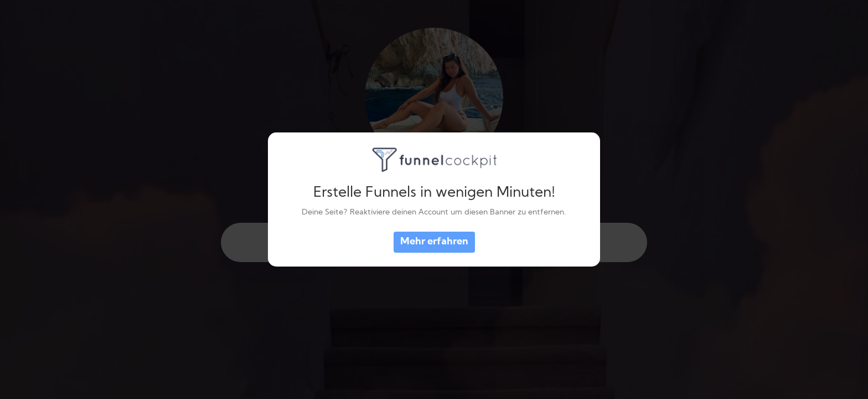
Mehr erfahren (434, 242)
